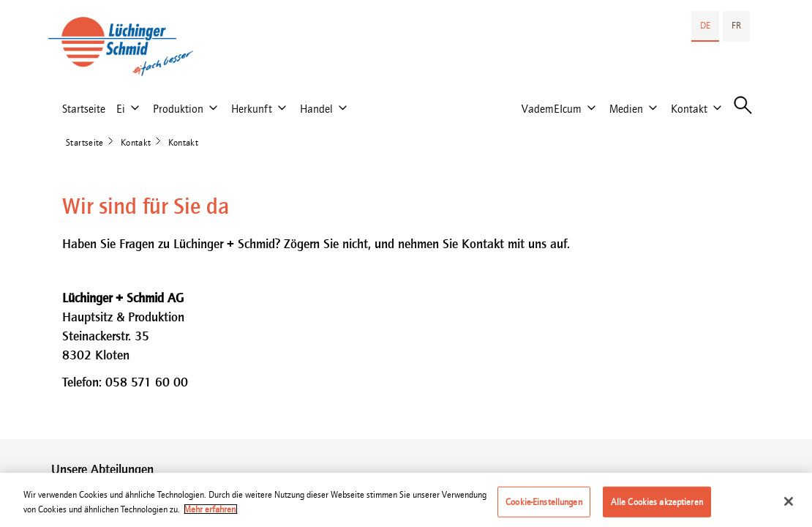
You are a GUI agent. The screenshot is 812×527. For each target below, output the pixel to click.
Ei (121, 109)
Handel (316, 109)
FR (736, 25)
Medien (626, 109)
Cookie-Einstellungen (544, 507)
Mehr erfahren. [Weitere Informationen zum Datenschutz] (211, 514)
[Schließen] (789, 507)
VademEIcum (552, 109)
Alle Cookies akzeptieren (657, 507)
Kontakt (689, 109)
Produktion (178, 109)
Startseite (84, 109)
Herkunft (252, 109)
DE (705, 25)
